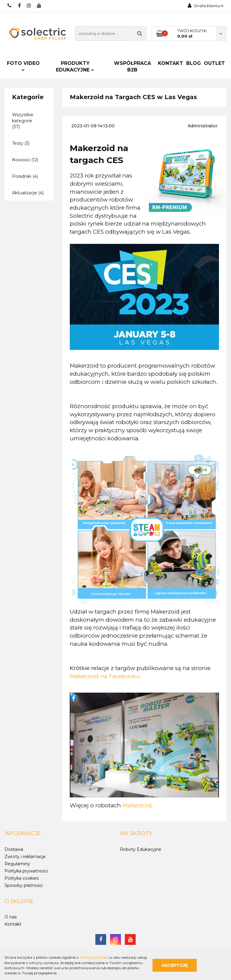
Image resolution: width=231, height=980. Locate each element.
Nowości (21, 160)
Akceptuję (175, 965)
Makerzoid (137, 805)
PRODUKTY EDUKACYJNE (75, 67)
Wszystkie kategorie (23, 118)
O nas (11, 917)
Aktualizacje (25, 193)
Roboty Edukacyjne (141, 849)
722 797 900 (10, 6)
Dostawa (14, 849)
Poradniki (22, 176)
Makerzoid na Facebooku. (106, 676)
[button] (23, 834)
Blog (194, 63)
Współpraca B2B (132, 67)
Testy (18, 143)
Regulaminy (17, 864)
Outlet (214, 63)
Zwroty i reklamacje (25, 857)
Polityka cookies (22, 878)
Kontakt (171, 63)
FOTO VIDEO (23, 66)
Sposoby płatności (24, 885)
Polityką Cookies (94, 957)
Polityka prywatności (26, 871)
